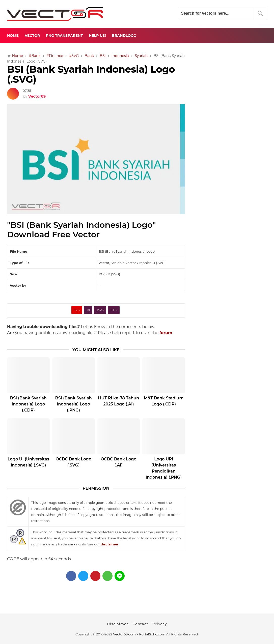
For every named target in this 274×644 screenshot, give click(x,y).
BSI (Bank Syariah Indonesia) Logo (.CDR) (28, 404)
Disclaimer (118, 624)
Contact (141, 624)
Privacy (160, 624)
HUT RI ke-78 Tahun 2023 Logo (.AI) (119, 401)
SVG (77, 310)
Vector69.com (124, 634)
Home (13, 36)
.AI (88, 310)
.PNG (100, 310)
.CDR (114, 310)
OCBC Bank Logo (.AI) (119, 462)
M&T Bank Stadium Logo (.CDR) (164, 401)
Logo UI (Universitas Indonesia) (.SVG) (28, 462)
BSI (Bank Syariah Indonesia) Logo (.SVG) (91, 74)
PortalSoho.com (152, 634)
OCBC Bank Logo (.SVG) (73, 462)
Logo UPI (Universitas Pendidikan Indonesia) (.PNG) (164, 468)
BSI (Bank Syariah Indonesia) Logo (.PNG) (73, 404)
